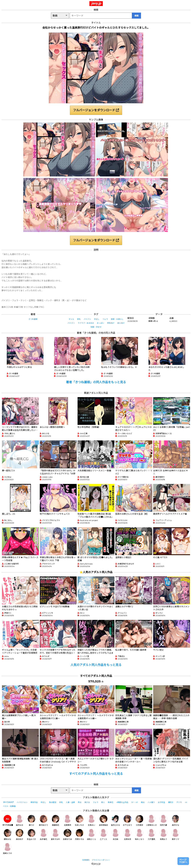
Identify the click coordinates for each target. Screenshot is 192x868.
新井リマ (175, 835)
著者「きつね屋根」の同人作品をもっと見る (96, 382)
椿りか (31, 821)
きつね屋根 (33, 319)
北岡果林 (67, 821)
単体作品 (34, 802)
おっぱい (100, 323)
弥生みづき (31, 835)
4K (186, 802)
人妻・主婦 (70, 802)
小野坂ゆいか (151, 821)
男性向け (111, 323)
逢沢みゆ (19, 821)
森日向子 (19, 835)
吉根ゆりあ (67, 835)
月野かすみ (79, 835)
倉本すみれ (55, 835)
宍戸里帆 (151, 835)
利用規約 (86, 860)
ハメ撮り (151, 802)
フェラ (105, 319)
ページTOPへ (183, 861)
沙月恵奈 (139, 821)
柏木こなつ (139, 835)
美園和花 (55, 821)
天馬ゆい (91, 821)
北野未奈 (127, 835)
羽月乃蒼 (163, 821)
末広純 (115, 835)
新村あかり (43, 821)
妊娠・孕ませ (96, 327)
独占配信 (53, 802)
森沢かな (175, 821)
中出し (97, 319)
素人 (103, 802)
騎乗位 (111, 802)
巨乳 (79, 319)
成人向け (121, 323)
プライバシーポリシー (101, 860)
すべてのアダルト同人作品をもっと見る (96, 774)
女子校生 (161, 802)
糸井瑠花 (43, 835)
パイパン (87, 319)
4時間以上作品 (122, 802)
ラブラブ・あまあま (86, 323)
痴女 (143, 802)
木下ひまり (127, 821)
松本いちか (79, 821)
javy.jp (96, 3)
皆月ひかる (115, 821)
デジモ (179, 802)
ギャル (71, 319)
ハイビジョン (22, 802)
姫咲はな (7, 835)
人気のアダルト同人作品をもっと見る (96, 665)
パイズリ (71, 323)
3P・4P (135, 802)
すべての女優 (8, 821)
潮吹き (171, 802)
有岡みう (163, 835)
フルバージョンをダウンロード (96, 110)
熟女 (80, 802)
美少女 (87, 802)
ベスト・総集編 (9, 806)
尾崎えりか (7, 849)
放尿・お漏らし (117, 319)
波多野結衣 (103, 821)
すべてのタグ (8, 802)
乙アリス (103, 835)
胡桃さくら (91, 835)
